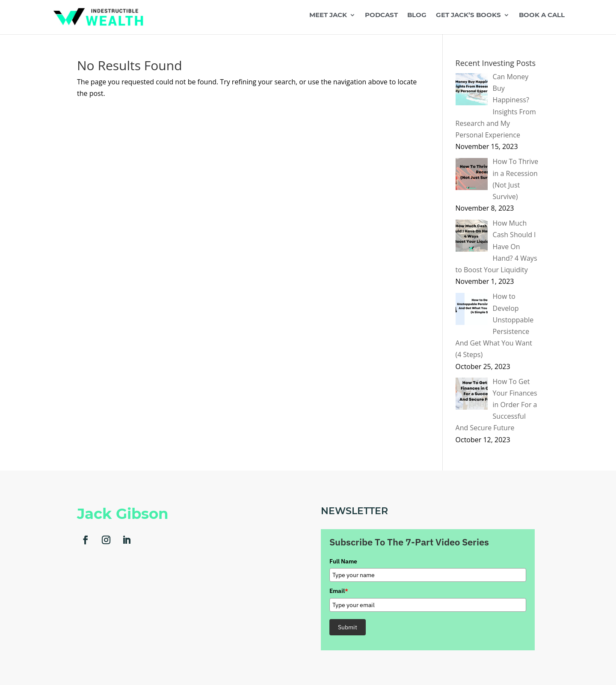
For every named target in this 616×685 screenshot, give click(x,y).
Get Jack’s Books (468, 15)
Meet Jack (328, 15)
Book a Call (542, 15)
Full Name (343, 561)
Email (339, 591)
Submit (348, 627)
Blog (417, 15)
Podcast (381, 15)
